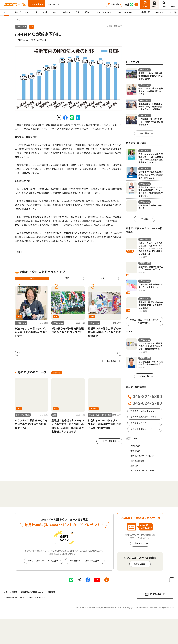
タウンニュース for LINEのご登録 (43, 561)
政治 (78, 12)
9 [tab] (101, 353)
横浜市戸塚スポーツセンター (143, 456)
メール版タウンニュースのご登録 (84, 561)
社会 (45, 12)
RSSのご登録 (139, 564)
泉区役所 (134, 466)
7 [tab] (83, 353)
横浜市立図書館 (137, 461)
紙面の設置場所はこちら (141, 429)
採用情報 (51, 592)
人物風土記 (145, 12)
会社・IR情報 (11, 592)
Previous (17, 353)
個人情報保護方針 (11, 598)
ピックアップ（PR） (104, 12)
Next (120, 353)
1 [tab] (29, 353)
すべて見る (144, 133)
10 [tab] (110, 353)
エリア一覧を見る (109, 441)
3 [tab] (47, 353)
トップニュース (22, 12)
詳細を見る (139, 543)
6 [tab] (74, 353)
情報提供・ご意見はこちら (142, 411)
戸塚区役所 (135, 446)
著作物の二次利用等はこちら (143, 417)
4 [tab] (56, 353)
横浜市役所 (135, 451)
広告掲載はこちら (138, 423)
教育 (55, 12)
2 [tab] (38, 353)
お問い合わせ (158, 594)
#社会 (19, 252)
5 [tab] (65, 353)
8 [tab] (92, 353)
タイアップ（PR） (126, 12)
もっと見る (112, 361)
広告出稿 (115, 4)
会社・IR (155, 7)
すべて (7, 12)
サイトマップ (40, 598)
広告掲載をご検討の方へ (32, 592)
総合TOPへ (52, 4)
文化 (36, 12)
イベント (159, 12)
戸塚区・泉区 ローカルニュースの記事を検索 (144, 321)
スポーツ (66, 12)
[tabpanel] (69, 79)
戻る (18, 20)
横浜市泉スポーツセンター (142, 471)
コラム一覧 (144, 376)
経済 (87, 12)
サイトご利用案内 (26, 598)
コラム (172, 12)
